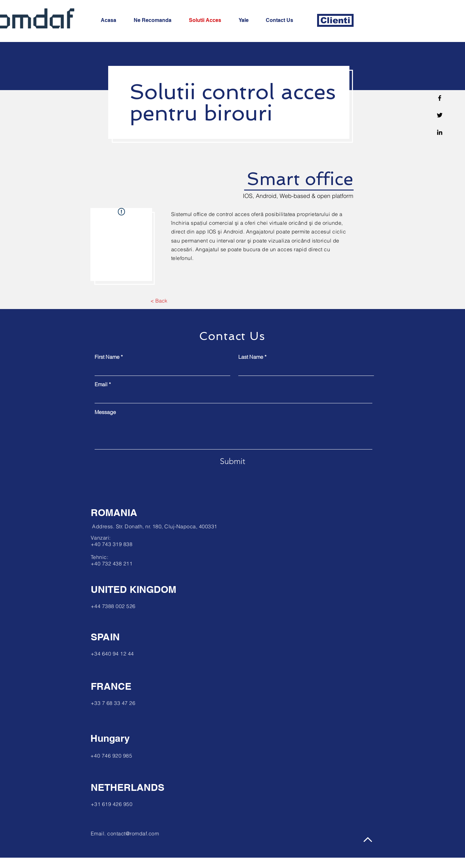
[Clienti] (335, 20)
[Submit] (232, 461)
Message (105, 412)
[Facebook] (440, 98)
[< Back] (159, 301)
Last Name (251, 357)
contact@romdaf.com (133, 833)
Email (101, 384)
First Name (107, 357)
